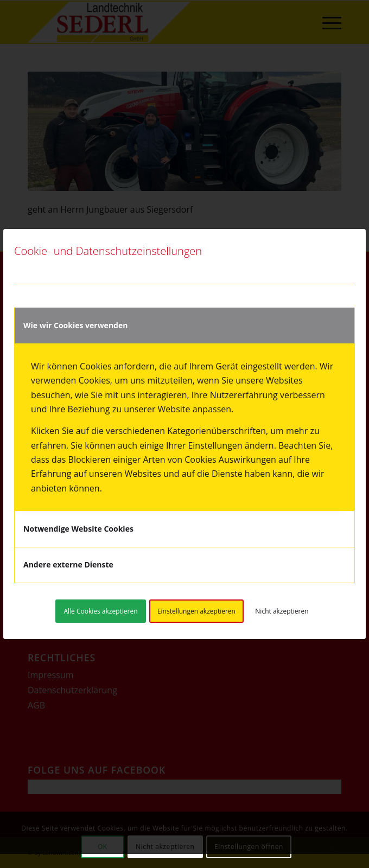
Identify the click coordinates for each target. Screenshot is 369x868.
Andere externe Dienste (68, 564)
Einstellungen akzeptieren (196, 611)
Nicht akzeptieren (282, 611)
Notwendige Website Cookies (78, 529)
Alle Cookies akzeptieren (100, 611)
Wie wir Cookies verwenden (75, 325)
